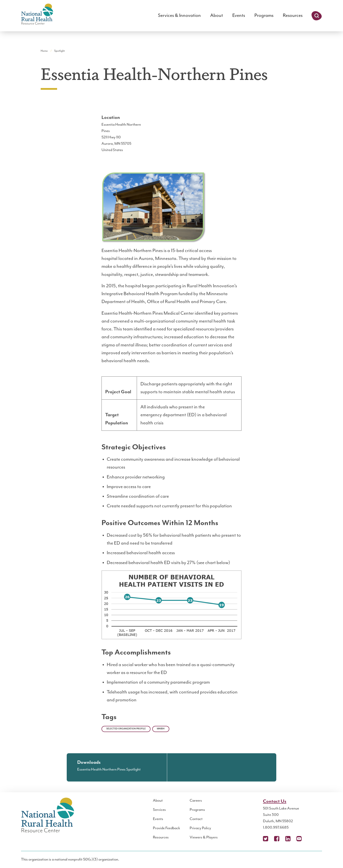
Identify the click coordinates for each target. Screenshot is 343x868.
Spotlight (59, 51)
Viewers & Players (204, 837)
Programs (264, 15)
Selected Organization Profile (126, 729)
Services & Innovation (179, 15)
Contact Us (275, 801)
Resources (293, 15)
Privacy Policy (200, 828)
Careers (196, 801)
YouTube (299, 839)
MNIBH (161, 729)
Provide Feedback (166, 828)
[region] (171, 405)
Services (159, 810)
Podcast (310, 839)
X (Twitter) (266, 839)
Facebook (277, 839)
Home (44, 51)
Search (317, 16)
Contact (196, 819)
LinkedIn (288, 839)
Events (239, 15)
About (217, 15)
